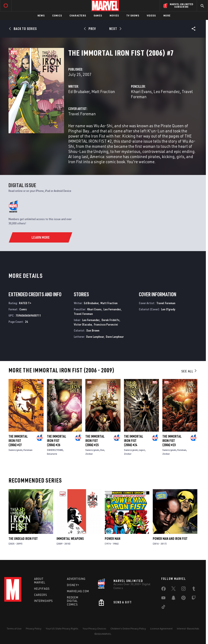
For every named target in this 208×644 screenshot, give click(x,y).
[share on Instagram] (183, 589)
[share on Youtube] (163, 599)
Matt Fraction (103, 91)
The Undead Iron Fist (23, 539)
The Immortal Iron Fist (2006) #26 (57, 441)
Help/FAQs (42, 589)
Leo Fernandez (167, 91)
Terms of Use (14, 628)
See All (189, 371)
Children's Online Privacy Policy (128, 628)
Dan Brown (93, 330)
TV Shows (133, 16)
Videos (151, 16)
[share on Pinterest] (183, 599)
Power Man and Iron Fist (170, 539)
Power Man (113, 539)
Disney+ (73, 585)
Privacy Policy (34, 628)
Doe (102, 450)
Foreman (28, 450)
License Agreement (161, 628)
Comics (57, 16)
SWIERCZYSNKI (55, 450)
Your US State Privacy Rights (62, 628)
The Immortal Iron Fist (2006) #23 (172, 441)
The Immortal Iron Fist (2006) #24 (134, 441)
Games (98, 16)
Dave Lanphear (95, 337)
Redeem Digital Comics (73, 601)
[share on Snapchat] (173, 599)
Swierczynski (15, 450)
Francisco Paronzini (106, 324)
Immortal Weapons (70, 539)
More (167, 16)
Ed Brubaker (79, 91)
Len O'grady (168, 309)
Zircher (89, 454)
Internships (44, 601)
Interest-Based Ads (188, 628)
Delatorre (52, 454)
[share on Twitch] (194, 599)
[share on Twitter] (173, 589)
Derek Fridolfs (111, 320)
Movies (114, 16)
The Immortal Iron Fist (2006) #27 (18, 441)
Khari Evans (141, 91)
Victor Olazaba (83, 324)
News (41, 16)
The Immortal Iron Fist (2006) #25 (95, 441)
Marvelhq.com (78, 591)
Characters (78, 16)
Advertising (76, 579)
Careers (41, 595)
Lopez (142, 450)
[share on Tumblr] (194, 589)
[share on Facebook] (164, 590)
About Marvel (40, 581)
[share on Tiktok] (163, 608)
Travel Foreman (82, 114)
